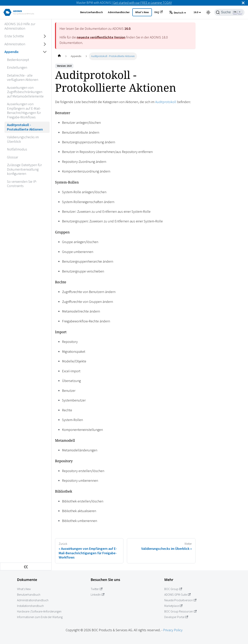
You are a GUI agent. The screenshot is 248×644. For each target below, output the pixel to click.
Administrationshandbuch (33, 600)
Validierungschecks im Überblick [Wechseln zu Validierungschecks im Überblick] (23, 139)
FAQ (158, 12)
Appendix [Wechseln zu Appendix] (12, 52)
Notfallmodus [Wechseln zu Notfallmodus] (17, 149)
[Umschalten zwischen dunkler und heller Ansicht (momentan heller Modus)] (208, 12)
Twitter (97, 589)
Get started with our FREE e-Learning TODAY (143, 3)
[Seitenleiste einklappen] (26, 566)
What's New (142, 12)
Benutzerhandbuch (91, 12)
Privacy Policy (173, 630)
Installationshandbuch (30, 606)
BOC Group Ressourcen (180, 611)
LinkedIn (98, 595)
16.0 (196, 12)
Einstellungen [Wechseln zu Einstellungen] (17, 67)
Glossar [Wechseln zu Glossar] (12, 157)
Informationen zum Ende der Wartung (40, 617)
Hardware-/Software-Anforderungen (39, 611)
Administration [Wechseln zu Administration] (15, 44)
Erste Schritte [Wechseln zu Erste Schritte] (14, 36)
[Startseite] (59, 56)
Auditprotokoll (166, 102)
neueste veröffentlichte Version (101, 37)
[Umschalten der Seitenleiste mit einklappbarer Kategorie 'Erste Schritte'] (45, 36)
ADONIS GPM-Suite (177, 595)
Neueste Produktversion (180, 600)
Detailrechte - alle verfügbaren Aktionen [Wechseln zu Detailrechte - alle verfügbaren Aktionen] (23, 78)
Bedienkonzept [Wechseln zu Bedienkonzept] (18, 60)
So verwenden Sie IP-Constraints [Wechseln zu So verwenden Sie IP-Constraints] (22, 184)
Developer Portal (176, 617)
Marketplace (173, 606)
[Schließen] (243, 3)
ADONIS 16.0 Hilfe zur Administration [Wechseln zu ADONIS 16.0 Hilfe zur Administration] (20, 26)
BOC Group (173, 589)
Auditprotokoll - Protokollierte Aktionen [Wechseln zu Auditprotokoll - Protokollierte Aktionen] (25, 127)
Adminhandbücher (119, 12)
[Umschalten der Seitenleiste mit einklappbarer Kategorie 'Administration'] (45, 44)
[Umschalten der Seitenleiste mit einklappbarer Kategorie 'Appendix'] (45, 52)
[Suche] (229, 12)
